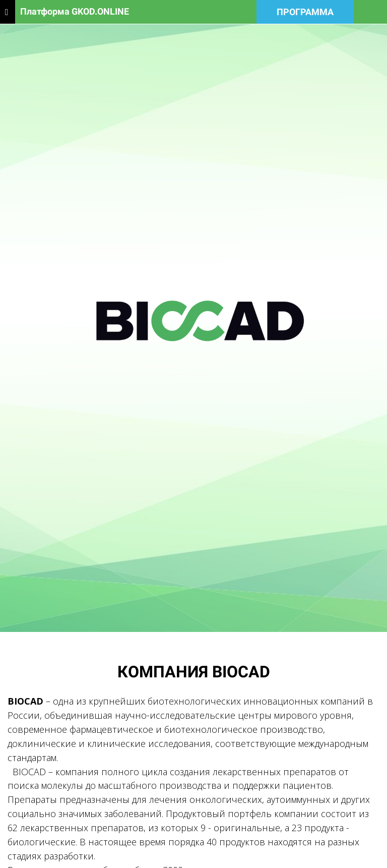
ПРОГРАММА (305, 12)
